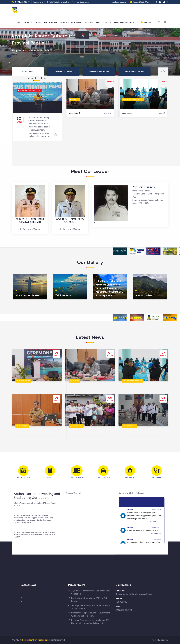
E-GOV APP (89, 22)
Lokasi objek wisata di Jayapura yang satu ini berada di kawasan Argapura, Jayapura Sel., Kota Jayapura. (109, 288)
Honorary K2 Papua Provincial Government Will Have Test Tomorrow (91, 614)
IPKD (105, 22)
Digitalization (23, 383)
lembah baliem (144, 295)
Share (107, 113)
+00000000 (121, 602)
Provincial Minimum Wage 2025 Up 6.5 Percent (89, 600)
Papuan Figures (143, 189)
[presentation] (9, 62)
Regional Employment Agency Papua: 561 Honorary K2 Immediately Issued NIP (90, 622)
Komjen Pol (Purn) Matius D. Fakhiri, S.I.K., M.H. (30, 223)
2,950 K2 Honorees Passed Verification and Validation (91, 592)
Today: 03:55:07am (141, 2)
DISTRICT (64, 22)
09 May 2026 (21, 2)
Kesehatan (22, 428)
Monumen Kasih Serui (28, 295)
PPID (98, 22)
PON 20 (75, 383)
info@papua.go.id (119, 2)
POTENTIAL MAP (51, 22)
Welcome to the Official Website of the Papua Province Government (62, 2)
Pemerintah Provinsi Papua (34, 640)
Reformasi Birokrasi (133, 383)
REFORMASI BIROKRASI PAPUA (122, 22)
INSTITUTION (76, 22)
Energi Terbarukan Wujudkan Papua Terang (143, 530)
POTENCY (37, 22)
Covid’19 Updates (160, 640)
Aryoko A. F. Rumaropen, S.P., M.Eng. (70, 223)
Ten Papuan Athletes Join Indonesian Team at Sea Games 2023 (91, 607)
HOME (18, 22)
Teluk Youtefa (63, 295)
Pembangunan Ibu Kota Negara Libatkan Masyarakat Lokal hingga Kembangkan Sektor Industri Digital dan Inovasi (144, 516)
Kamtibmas (76, 428)
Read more (75, 113)
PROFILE (27, 22)
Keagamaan (129, 428)
